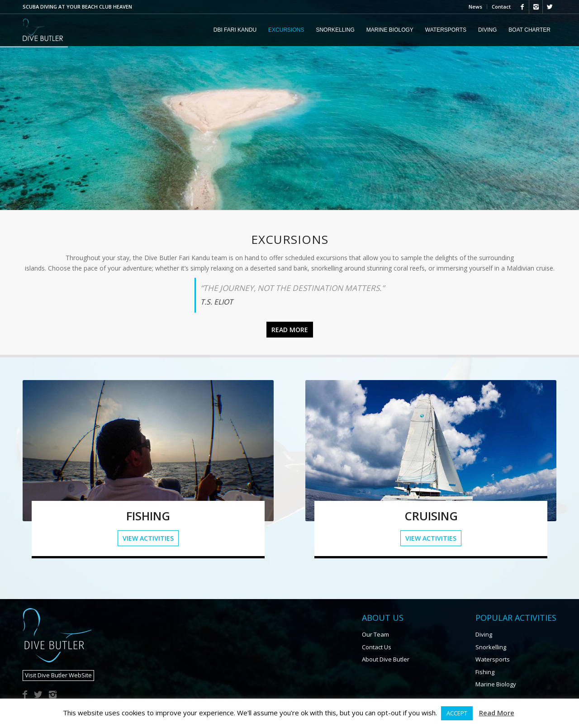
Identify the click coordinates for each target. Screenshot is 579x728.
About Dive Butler (386, 659)
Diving (484, 634)
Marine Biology (496, 684)
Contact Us (377, 647)
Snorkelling (491, 647)
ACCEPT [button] (457, 713)
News (475, 7)
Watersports (493, 659)
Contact (501, 7)
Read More (497, 713)
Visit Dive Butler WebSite (58, 675)
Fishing (485, 672)
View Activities (148, 538)
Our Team (375, 634)
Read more (290, 330)
